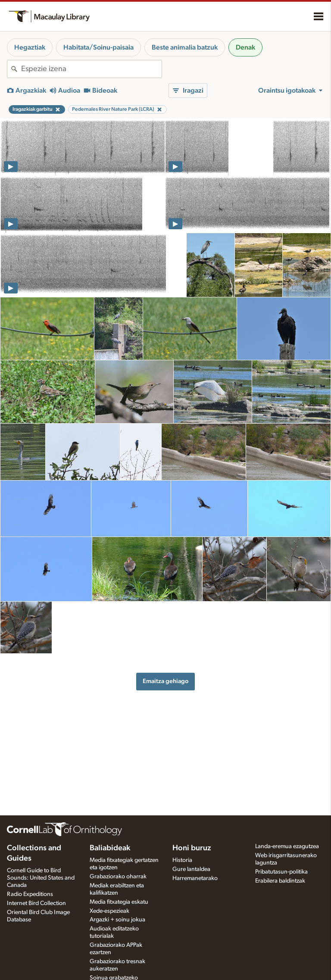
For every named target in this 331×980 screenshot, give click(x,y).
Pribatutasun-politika (281, 872)
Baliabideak (110, 848)
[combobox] (91, 69)
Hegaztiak (30, 47)
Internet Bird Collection (36, 903)
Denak (245, 47)
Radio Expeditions (30, 894)
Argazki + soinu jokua (117, 920)
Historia (182, 860)
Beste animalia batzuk (185, 47)
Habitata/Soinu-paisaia (98, 47)
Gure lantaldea (191, 869)
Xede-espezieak (109, 911)
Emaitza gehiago (165, 681)
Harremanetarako (195, 878)
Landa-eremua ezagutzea (287, 846)
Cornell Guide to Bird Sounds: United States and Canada (41, 878)
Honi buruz (192, 848)
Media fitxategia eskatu (119, 902)
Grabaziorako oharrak (118, 877)
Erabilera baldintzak (280, 881)
